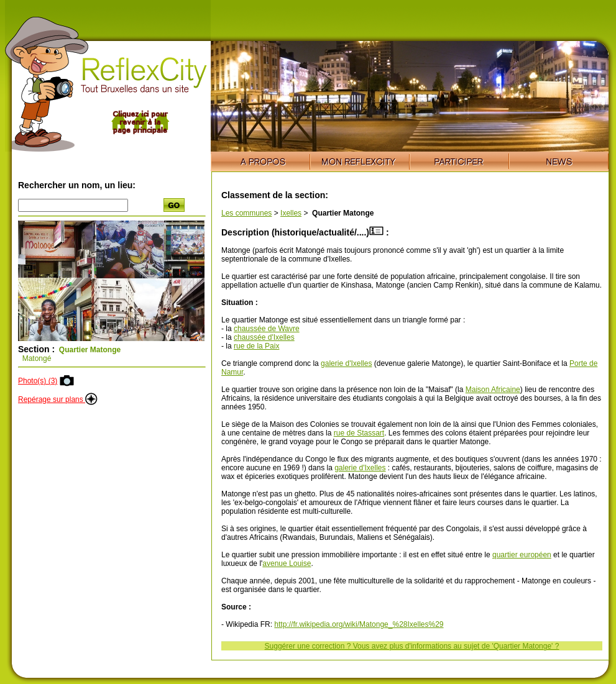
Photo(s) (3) (38, 381)
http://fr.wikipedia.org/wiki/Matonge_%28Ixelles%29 (359, 624)
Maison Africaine (493, 390)
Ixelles (291, 213)
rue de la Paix (256, 346)
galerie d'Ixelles (346, 363)
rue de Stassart (359, 433)
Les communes (246, 213)
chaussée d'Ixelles (264, 337)
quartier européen (522, 555)
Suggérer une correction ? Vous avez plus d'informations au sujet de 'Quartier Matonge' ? (412, 646)
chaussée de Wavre (267, 329)
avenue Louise (287, 563)
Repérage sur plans (58, 399)
